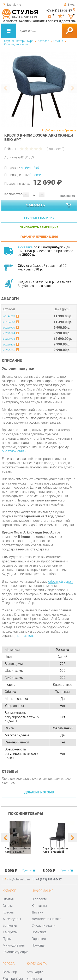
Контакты (40, 21)
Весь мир (10, 972)
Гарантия (39, 939)
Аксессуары (12, 919)
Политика (39, 932)
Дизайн (37, 912)
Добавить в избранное (61, 130)
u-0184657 (9, 316)
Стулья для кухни (16, 44)
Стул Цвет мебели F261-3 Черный (55, 850)
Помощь (38, 945)
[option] (39, 90)
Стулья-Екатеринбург (19, 41)
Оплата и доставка (62, 21)
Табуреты (10, 932)
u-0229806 (9, 350)
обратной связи (14, 451)
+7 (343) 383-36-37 (59, 11)
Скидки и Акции (44, 926)
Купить (27, 870)
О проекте (10, 21)
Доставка (25, 247)
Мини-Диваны (14, 945)
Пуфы (7, 939)
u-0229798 (9, 339)
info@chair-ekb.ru (18, 879)
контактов (25, 636)
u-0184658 (9, 322)
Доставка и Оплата (47, 919)
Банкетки (10, 926)
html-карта (35, 972)
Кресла (8, 912)
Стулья (58, 41)
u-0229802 (9, 345)
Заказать (49, 205)
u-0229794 (9, 333)
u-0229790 (9, 328)
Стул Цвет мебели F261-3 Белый (17, 850)
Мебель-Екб (30, 168)
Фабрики (25, 21)
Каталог (43, 41)
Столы (8, 906)
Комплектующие (16, 952)
